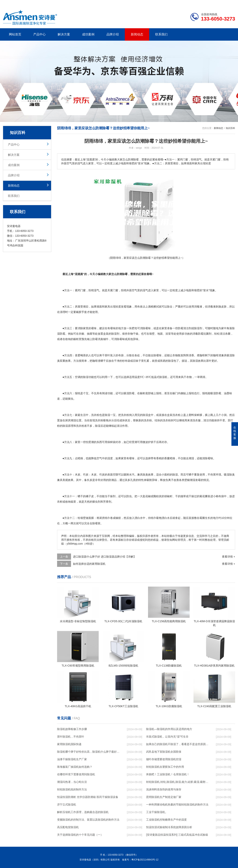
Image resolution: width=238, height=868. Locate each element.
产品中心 (39, 34)
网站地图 (213, 3)
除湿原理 (68, 426)
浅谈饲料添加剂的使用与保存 (164, 789)
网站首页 (15, 34)
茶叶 (107, 355)
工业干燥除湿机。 (157, 812)
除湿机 (163, 377)
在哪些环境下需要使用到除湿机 (76, 774)
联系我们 (161, 34)
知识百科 (230, 128)
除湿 (197, 328)
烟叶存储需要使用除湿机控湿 (164, 759)
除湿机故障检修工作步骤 (72, 729)
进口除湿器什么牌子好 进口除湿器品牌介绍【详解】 (104, 557)
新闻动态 (137, 34)
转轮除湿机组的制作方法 (72, 789)
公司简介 (177, 3)
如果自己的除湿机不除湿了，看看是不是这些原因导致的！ (177, 744)
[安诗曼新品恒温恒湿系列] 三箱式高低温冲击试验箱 (177, 835)
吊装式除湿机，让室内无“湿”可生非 (167, 737)
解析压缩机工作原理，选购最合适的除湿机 (83, 812)
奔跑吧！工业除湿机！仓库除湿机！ (168, 774)
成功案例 (88, 34)
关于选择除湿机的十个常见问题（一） (80, 835)
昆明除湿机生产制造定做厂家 (164, 797)
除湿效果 (198, 361)
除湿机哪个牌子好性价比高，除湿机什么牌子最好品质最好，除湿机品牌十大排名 (88, 752)
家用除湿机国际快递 (69, 744)
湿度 (110, 458)
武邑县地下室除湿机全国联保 (164, 752)
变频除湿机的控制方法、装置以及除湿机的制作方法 (88, 820)
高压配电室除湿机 (68, 827)
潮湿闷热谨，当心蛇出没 (72, 782)
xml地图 (230, 3)
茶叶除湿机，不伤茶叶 (71, 737)
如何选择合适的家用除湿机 (89, 564)
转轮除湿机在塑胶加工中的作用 (165, 767)
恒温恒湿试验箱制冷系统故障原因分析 (169, 827)
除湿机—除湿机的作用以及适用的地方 (169, 729)
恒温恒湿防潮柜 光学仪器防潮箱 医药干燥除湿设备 (88, 797)
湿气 (97, 290)
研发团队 (195, 3)
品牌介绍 (113, 34)
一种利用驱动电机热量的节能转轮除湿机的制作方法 (177, 805)
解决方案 (64, 34)
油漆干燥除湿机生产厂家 (72, 759)
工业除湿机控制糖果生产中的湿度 (166, 820)
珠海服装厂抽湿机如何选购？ (75, 767)
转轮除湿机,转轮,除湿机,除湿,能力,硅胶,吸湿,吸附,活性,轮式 (177, 782)
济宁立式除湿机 (67, 805)
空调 (78, 377)
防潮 (111, 480)
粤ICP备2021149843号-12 (145, 860)
